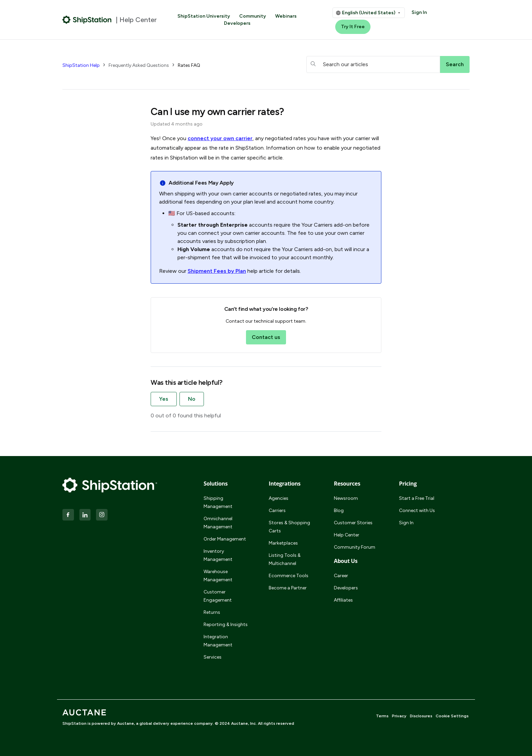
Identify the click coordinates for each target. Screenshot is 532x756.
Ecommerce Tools (289, 576)
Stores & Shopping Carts (289, 527)
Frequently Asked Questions (139, 65)
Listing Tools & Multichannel (285, 559)
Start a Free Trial (417, 498)
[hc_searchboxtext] (373, 64)
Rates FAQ (189, 65)
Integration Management (218, 641)
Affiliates (343, 600)
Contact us (266, 337)
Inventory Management (218, 555)
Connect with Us (417, 511)
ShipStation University (204, 16)
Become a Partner (288, 588)
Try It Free (353, 27)
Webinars (286, 16)
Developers (237, 23)
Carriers (277, 511)
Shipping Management (218, 502)
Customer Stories (353, 523)
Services (213, 657)
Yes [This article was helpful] (164, 399)
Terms (382, 716)
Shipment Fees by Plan (217, 271)
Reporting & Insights (226, 625)
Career (341, 576)
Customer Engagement (218, 596)
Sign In (419, 12)
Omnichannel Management (218, 523)
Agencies (279, 498)
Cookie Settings (452, 716)
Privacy (399, 716)
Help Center (347, 535)
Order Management (225, 539)
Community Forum (355, 547)
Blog (339, 511)
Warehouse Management (218, 576)
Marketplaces (283, 543)
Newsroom (346, 498)
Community (253, 16)
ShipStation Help (81, 65)
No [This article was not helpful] (192, 399)
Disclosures (421, 716)
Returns (212, 612)
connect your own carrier (220, 138)
